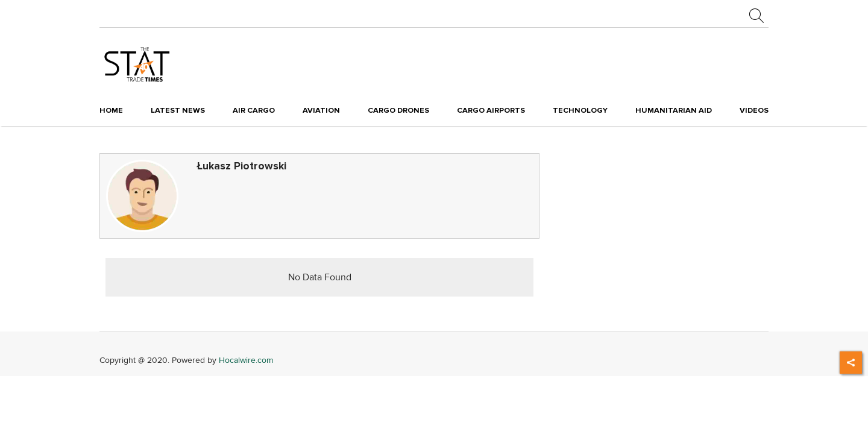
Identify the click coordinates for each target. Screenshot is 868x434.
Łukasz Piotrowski (241, 166)
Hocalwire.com (246, 360)
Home (111, 110)
